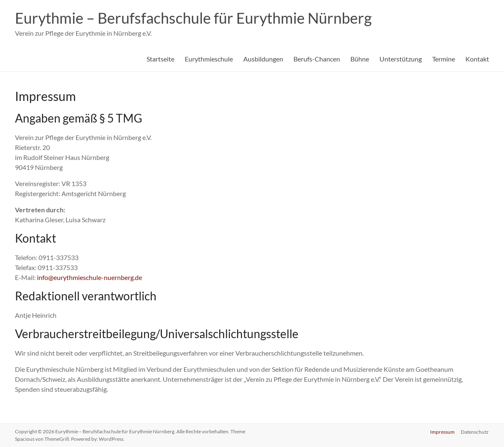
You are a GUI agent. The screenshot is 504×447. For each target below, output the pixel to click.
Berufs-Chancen (317, 59)
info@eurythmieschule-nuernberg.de (89, 277)
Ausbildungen (263, 59)
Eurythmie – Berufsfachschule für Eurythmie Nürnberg (193, 18)
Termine (444, 59)
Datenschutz (475, 431)
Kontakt (477, 59)
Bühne (360, 59)
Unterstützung (401, 59)
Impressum (442, 431)
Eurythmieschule (209, 59)
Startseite (160, 59)
